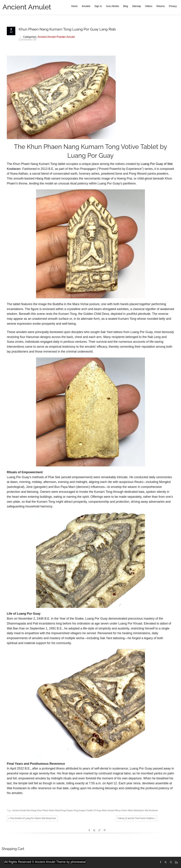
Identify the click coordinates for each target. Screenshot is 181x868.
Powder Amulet (66, 37)
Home (74, 6)
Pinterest (105, 830)
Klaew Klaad (55, 810)
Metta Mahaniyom (136, 810)
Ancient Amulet (27, 7)
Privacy (173, 6)
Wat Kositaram (151, 810)
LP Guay (97, 810)
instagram (176, 862)
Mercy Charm (121, 810)
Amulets (86, 6)
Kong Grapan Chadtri (83, 810)
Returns (161, 6)
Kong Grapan (67, 810)
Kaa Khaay (32, 810)
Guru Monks (113, 6)
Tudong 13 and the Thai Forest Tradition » (136, 818)
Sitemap (137, 6)
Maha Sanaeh (108, 810)
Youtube (171, 862)
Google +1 (100, 830)
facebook (89, 830)
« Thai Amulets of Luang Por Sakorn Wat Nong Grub (32, 818)
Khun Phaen (43, 810)
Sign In (98, 6)
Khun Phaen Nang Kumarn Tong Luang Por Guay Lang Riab (67, 29)
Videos (149, 6)
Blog (126, 6)
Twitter (94, 830)
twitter (166, 862)
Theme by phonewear (71, 862)
